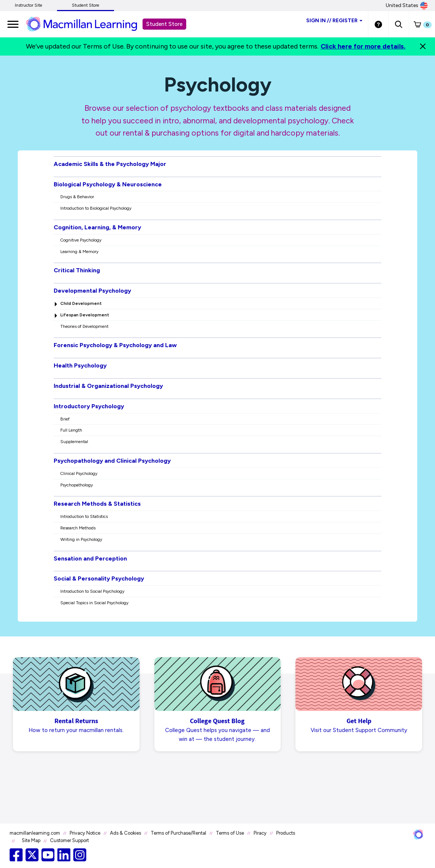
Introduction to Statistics (84, 516)
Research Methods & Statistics (97, 504)
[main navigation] (13, 24)
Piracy (260, 833)
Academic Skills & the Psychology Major (110, 164)
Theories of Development (84, 326)
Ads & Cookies (126, 833)
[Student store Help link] (378, 24)
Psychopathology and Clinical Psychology (112, 461)
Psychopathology (77, 485)
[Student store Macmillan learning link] (87, 24)
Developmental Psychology (92, 291)
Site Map (31, 840)
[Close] (423, 46)
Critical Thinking (77, 270)
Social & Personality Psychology (99, 578)
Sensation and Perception (90, 558)
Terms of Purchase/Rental (178, 833)
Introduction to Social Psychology (92, 591)
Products (286, 833)
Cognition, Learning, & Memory (97, 227)
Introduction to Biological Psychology (96, 208)
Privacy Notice (85, 833)
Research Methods (78, 528)
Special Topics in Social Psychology (94, 603)
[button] (399, 24)
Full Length (71, 430)
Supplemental (74, 442)
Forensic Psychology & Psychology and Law (115, 345)
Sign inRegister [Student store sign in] (334, 21)
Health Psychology (80, 365)
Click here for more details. (363, 46)
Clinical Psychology (79, 473)
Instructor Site (29, 5)
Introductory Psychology (89, 406)
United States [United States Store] (407, 6)
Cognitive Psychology (81, 240)
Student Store (86, 5)
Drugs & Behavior (77, 197)
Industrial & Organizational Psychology (108, 386)
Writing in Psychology (81, 539)
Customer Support (69, 840)
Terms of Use (230, 833)
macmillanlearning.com (35, 833)
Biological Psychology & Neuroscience (108, 184)
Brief (65, 419)
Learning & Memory (79, 252)
